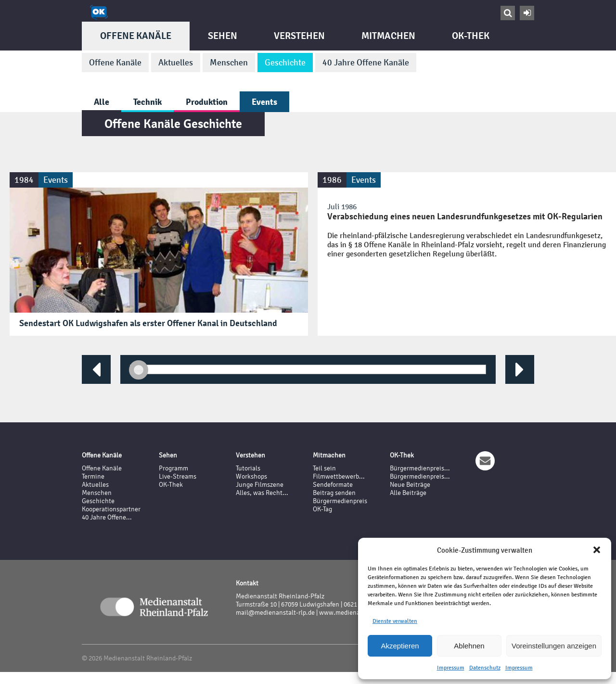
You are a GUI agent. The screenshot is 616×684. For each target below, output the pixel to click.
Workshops (251, 476)
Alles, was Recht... (262, 493)
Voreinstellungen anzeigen (554, 646)
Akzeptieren (400, 646)
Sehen (223, 36)
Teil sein (324, 468)
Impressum (451, 668)
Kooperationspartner (111, 509)
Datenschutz (485, 668)
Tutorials (248, 468)
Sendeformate (333, 485)
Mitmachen (388, 36)
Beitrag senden (334, 493)
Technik (148, 102)
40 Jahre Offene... (107, 517)
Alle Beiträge (408, 493)
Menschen (229, 63)
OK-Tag (322, 509)
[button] (597, 550)
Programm (173, 468)
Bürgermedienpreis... (420, 468)
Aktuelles (176, 63)
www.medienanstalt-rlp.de (357, 613)
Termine (93, 476)
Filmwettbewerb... (339, 476)
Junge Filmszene (260, 485)
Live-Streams (178, 476)
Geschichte (285, 63)
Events (264, 102)
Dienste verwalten (395, 621)
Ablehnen (469, 646)
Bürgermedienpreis (340, 501)
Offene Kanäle (136, 36)
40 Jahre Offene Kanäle (366, 63)
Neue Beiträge (410, 485)
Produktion (207, 102)
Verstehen (299, 36)
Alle (102, 102)
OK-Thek (471, 36)
